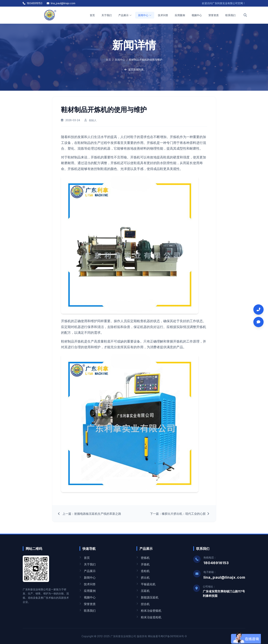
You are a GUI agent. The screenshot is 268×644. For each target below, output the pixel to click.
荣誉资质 (214, 15)
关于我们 (107, 15)
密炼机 (143, 558)
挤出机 (143, 578)
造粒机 (143, 571)
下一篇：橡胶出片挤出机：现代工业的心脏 (180, 515)
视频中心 (197, 15)
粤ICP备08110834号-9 (174, 636)
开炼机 (143, 564)
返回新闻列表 (134, 69)
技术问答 (163, 15)
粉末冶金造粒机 (149, 617)
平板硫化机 (146, 584)
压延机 (143, 591)
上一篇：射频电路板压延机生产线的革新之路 (90, 515)
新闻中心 (145, 15)
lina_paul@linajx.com (61, 3)
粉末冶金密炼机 (149, 611)
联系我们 (230, 15)
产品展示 (125, 15)
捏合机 (143, 604)
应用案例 (180, 15)
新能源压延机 (147, 597)
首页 (92, 15)
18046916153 (33, 3)
